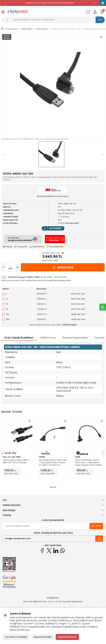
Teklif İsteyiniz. (69, 325)
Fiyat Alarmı (37, 247)
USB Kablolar (42, 29)
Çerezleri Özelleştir (16, 637)
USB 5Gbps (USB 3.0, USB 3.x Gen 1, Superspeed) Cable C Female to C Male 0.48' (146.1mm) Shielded (53, 463)
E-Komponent (10, 29)
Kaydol (96, 526)
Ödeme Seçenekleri (75, 338)
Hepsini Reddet (43, 637)
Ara (100, 20)
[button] (5, 3)
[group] (53, 85)
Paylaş (8, 247)
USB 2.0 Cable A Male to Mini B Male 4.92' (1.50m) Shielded (16, 461)
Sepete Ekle (63, 267)
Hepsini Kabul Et (67, 637)
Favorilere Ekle (55, 247)
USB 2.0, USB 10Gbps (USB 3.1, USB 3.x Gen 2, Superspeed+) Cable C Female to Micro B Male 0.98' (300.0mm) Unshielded (88, 463)
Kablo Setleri (27, 29)
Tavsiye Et (21, 247)
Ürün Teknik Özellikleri (19, 338)
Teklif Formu (48, 338)
